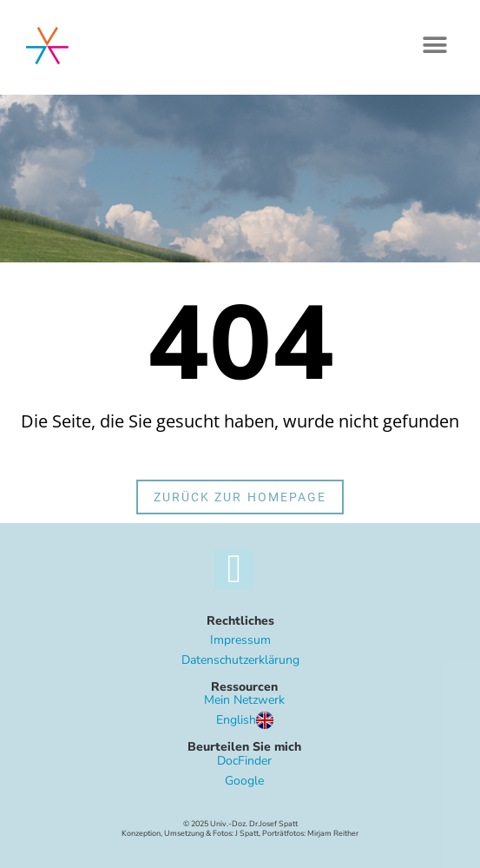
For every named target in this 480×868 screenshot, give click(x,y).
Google (244, 781)
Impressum (240, 640)
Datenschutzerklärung (240, 660)
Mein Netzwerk (244, 700)
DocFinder (244, 761)
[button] (434, 45)
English (245, 720)
